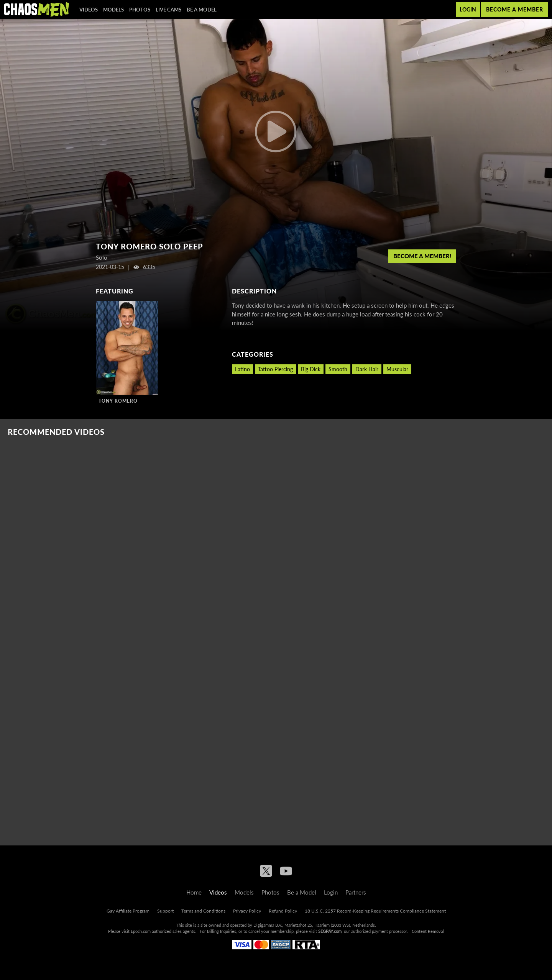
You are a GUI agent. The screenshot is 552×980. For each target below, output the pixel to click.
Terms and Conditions (203, 911)
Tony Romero (118, 401)
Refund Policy (283, 911)
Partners (356, 892)
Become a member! (422, 256)
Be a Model (202, 10)
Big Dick (311, 369)
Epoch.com (141, 931)
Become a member (515, 9)
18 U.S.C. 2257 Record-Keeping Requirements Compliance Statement (375, 911)
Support (165, 911)
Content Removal (428, 931)
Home (194, 892)
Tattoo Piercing (275, 369)
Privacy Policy (247, 911)
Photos (140, 10)
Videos (89, 10)
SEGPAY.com (330, 931)
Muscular (397, 369)
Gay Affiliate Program (128, 911)
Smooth (338, 369)
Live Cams (168, 10)
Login (468, 9)
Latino (242, 369)
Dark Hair (367, 369)
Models (113, 10)
